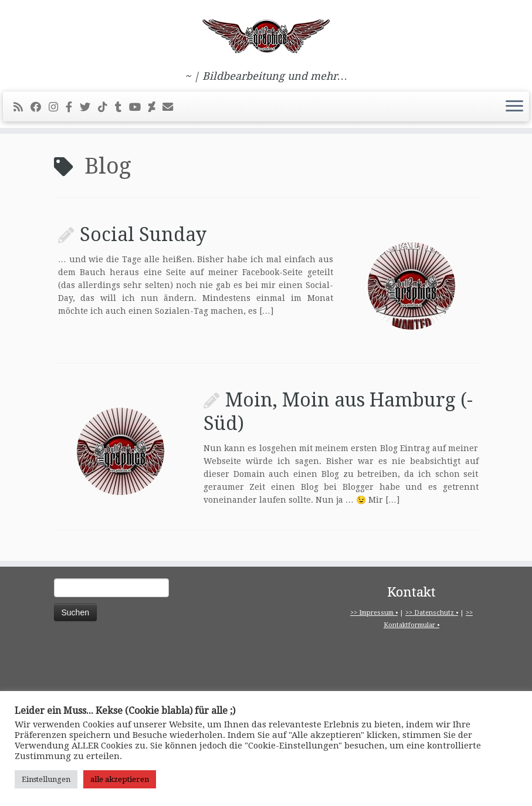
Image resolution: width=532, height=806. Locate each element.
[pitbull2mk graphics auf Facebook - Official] (73, 107)
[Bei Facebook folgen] (40, 107)
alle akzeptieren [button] (120, 779)
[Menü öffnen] (514, 107)
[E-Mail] (172, 107)
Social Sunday (143, 235)
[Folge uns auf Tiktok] (106, 107)
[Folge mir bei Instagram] (57, 107)
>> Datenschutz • (432, 613)
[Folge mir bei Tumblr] (122, 107)
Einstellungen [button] (46, 779)
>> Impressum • (374, 613)
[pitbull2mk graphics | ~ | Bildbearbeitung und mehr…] (266, 35)
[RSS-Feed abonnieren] (22, 107)
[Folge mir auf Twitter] (89, 107)
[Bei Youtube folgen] (139, 107)
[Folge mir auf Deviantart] (155, 107)
